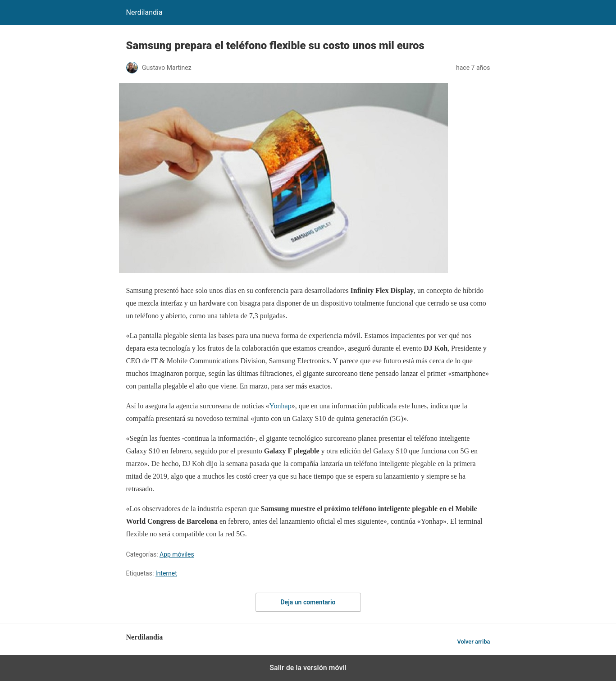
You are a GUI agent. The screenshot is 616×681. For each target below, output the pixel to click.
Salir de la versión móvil (308, 668)
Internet (166, 573)
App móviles (177, 554)
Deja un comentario (308, 602)
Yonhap (281, 406)
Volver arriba (473, 642)
